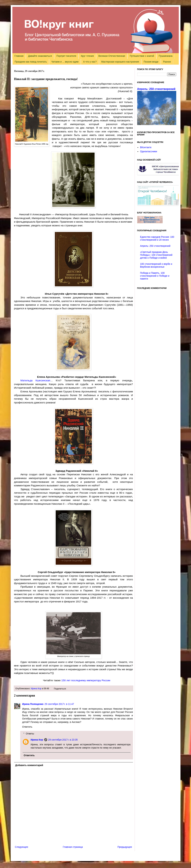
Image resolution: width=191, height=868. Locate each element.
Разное (167, 62)
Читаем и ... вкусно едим (65, 62)
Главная (19, 56)
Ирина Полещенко (33, 704)
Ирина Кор (36, 689)
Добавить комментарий (29, 765)
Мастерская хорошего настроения (120, 62)
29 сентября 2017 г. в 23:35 (63, 740)
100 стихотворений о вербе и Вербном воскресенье (156, 265)
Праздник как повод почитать (31, 62)
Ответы (30, 734)
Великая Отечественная (112, 56)
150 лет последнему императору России (86, 680)
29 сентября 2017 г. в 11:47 (59, 704)
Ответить (27, 727)
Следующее (22, 847)
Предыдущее (125, 847)
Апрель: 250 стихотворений (156, 89)
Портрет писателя (66, 56)
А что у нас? (90, 62)
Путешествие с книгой (142, 56)
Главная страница (73, 847)
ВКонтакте (146, 147)
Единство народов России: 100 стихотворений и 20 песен (157, 238)
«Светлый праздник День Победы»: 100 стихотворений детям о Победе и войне (156, 255)
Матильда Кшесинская (35, 380)
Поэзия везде (151, 62)
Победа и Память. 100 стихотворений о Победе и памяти (155, 276)
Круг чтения (87, 56)
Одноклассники (149, 151)
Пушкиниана (166, 56)
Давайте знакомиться (40, 56)
